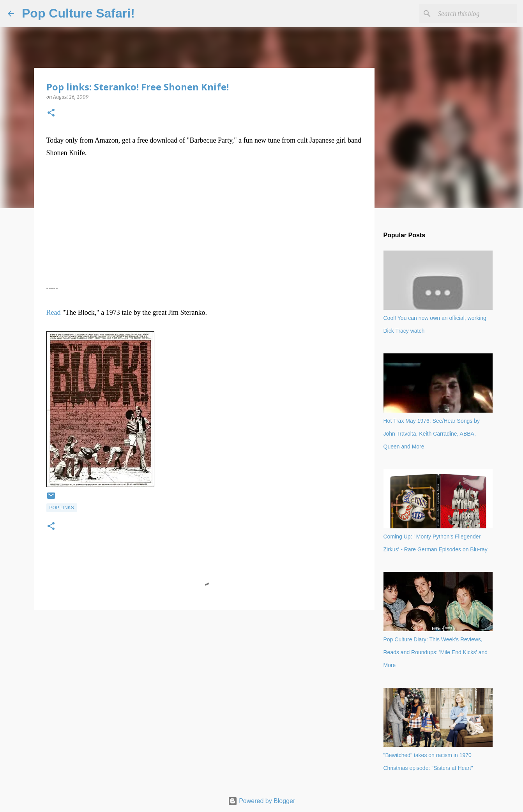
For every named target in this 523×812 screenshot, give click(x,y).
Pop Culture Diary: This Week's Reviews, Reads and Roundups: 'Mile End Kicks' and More (436, 652)
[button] (51, 113)
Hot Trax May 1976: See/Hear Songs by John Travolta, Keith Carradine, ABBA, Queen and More (432, 434)
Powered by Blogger (262, 801)
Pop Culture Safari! (78, 13)
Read (54, 312)
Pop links (62, 508)
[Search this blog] (476, 14)
